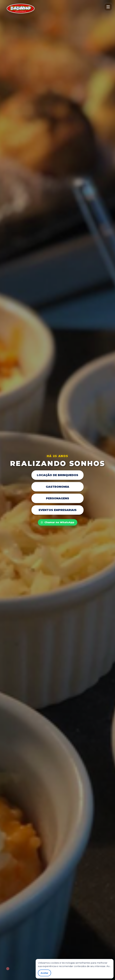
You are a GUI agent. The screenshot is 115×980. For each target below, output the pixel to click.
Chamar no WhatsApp (58, 522)
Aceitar (44, 973)
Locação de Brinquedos (57, 475)
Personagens (57, 498)
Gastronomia (57, 487)
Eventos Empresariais (58, 510)
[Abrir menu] (108, 7)
